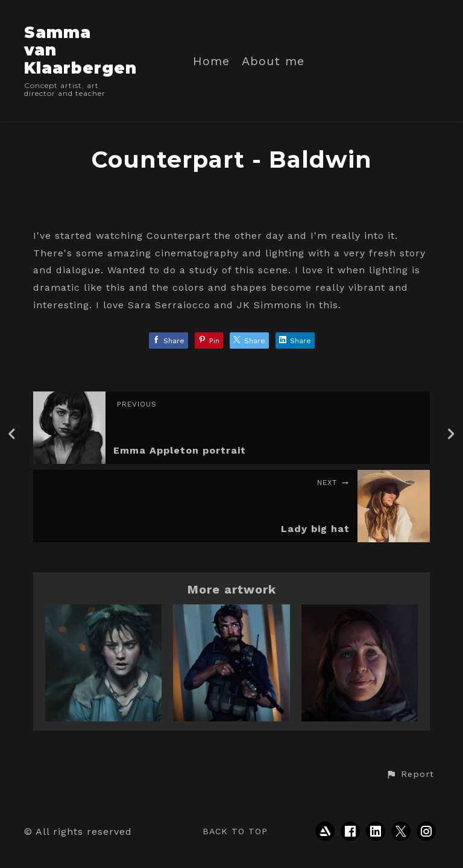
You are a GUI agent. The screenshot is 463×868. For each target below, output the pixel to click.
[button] (410, 775)
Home (211, 61)
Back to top (235, 831)
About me (273, 61)
